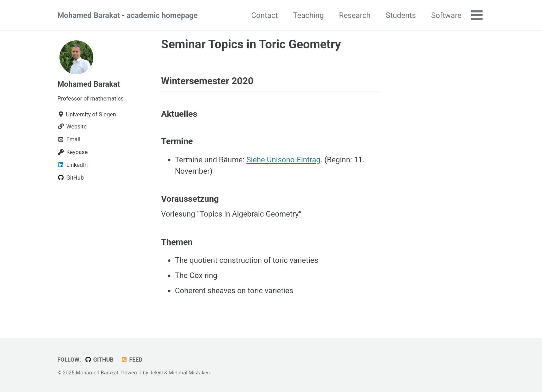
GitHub (99, 360)
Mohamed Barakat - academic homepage (128, 15)
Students (401, 15)
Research (355, 15)
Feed (132, 360)
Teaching (309, 15)
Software (446, 15)
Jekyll (156, 373)
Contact (265, 15)
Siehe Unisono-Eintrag (283, 160)
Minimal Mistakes (189, 373)
